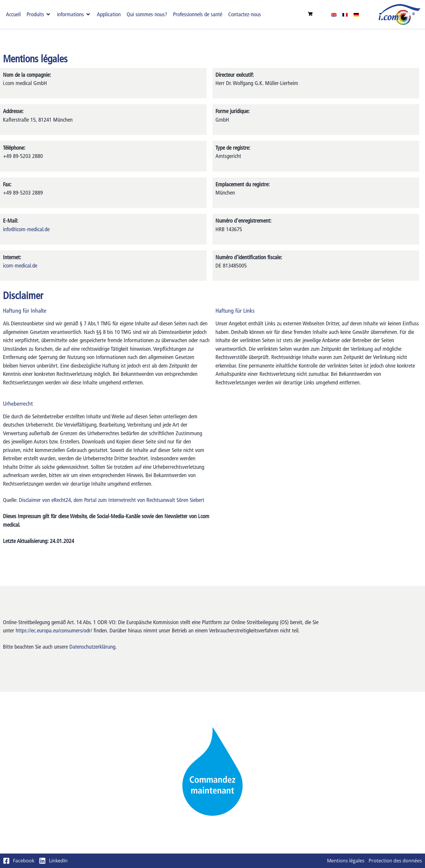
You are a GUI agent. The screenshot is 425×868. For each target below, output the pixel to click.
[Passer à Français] (345, 14)
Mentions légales (346, 861)
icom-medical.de (20, 266)
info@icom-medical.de (26, 229)
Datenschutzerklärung (92, 647)
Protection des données (395, 861)
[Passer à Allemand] (356, 14)
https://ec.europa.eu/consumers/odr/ (54, 630)
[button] (39, 15)
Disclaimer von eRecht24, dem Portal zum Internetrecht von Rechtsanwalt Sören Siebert (112, 500)
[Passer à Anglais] (334, 14)
